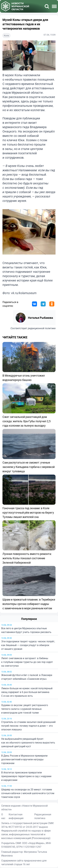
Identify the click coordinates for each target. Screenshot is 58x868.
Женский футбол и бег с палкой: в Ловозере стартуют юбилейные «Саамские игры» (27, 677)
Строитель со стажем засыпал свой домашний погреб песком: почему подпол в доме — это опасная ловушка (28, 726)
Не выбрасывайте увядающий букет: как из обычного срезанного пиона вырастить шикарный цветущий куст (28, 743)
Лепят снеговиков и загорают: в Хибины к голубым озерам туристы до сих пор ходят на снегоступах (27, 662)
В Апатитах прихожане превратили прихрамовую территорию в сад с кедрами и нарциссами (26, 776)
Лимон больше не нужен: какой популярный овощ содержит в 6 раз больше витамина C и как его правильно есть (27, 692)
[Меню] (54, 6)
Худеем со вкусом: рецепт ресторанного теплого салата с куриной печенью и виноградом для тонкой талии (25, 709)
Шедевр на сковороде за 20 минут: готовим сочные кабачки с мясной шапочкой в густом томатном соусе (28, 793)
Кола (6, 35)
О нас (3, 816)
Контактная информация (16, 816)
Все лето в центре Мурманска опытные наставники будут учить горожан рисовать (26, 630)
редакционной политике (42, 328)
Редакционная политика (43, 816)
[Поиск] (47, 6)
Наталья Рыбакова (41, 318)
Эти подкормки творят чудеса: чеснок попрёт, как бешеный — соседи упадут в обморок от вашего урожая (28, 645)
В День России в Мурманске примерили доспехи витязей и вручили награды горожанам (24, 759)
